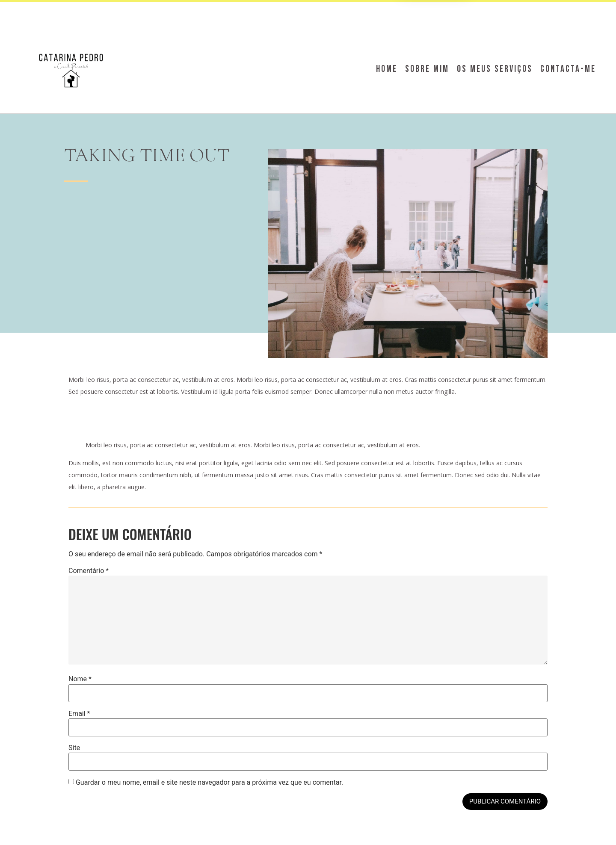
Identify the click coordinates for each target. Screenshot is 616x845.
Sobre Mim (427, 69)
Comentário (89, 571)
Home (387, 69)
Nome (80, 679)
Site (74, 748)
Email (79, 714)
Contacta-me (568, 69)
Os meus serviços (495, 69)
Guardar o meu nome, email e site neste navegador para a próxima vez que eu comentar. (209, 783)
